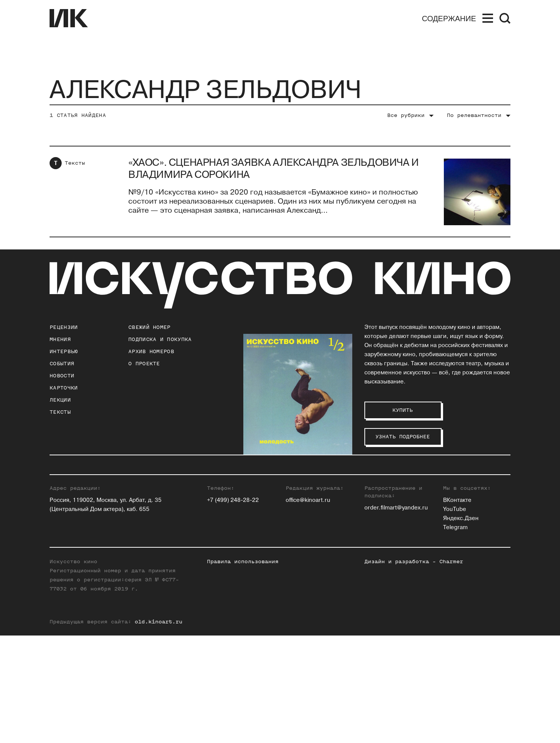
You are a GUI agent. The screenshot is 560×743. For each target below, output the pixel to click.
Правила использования (243, 669)
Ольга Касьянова (388, 490)
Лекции (60, 400)
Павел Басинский (309, 490)
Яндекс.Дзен (461, 626)
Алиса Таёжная (464, 526)
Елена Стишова (464, 517)
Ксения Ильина (306, 553)
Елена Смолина (465, 508)
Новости (62, 376)
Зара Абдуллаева (309, 481)
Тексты (75, 163)
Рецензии (64, 327)
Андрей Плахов (385, 535)
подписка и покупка (160, 339)
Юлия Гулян (302, 499)
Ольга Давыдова (308, 517)
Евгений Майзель (389, 517)
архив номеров (151, 351)
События (62, 364)
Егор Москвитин (387, 526)
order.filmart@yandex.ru (396, 615)
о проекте (144, 364)
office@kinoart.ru (308, 608)
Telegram (455, 635)
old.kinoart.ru (159, 729)
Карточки (64, 388)
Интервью (64, 351)
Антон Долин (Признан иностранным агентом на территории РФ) (317, 535)
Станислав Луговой (391, 508)
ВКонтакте (457, 608)
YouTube (455, 617)
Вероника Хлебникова (474, 544)
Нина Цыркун (461, 553)
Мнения (60, 339)
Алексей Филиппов (470, 535)
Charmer (451, 669)
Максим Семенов (467, 499)
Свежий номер (149, 327)
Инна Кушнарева (387, 499)
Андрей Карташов (389, 481)
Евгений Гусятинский (315, 508)
